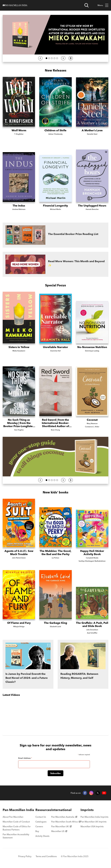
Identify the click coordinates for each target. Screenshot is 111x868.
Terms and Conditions (46, 856)
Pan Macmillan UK (61, 826)
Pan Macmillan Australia (64, 817)
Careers (39, 826)
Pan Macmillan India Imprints (94, 817)
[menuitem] (19, 810)
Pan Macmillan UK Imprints (93, 822)
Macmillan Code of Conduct (16, 822)
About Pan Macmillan (13, 817)
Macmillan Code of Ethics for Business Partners (17, 828)
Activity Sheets (42, 836)
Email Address (25, 758)
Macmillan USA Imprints (92, 826)
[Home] (15, 5)
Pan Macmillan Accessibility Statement (16, 836)
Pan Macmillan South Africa (66, 822)
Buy (37, 831)
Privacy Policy (25, 856)
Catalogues (41, 822)
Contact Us (41, 817)
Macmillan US (59, 831)
